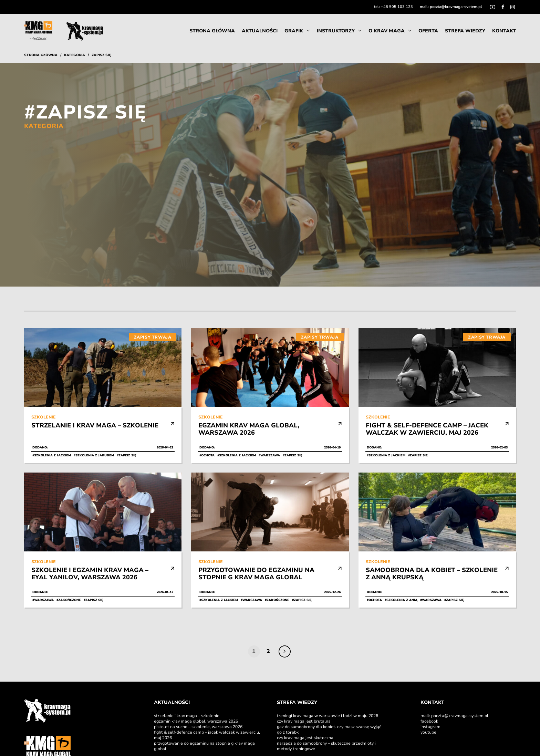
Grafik (294, 31)
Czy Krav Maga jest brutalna (304, 721)
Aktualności (260, 31)
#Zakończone (69, 600)
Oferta (428, 31)
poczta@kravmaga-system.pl (456, 7)
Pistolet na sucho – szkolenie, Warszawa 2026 (198, 727)
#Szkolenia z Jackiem (52, 455)
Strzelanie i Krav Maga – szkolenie (187, 716)
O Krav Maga (387, 31)
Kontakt (504, 31)
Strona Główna (212, 31)
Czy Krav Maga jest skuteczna (306, 738)
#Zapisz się (127, 455)
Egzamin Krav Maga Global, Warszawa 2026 (196, 721)
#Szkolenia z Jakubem (94, 455)
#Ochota (207, 455)
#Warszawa (269, 455)
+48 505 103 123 (397, 7)
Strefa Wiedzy (465, 31)
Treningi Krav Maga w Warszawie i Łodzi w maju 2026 (328, 716)
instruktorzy (336, 31)
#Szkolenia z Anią (401, 600)
